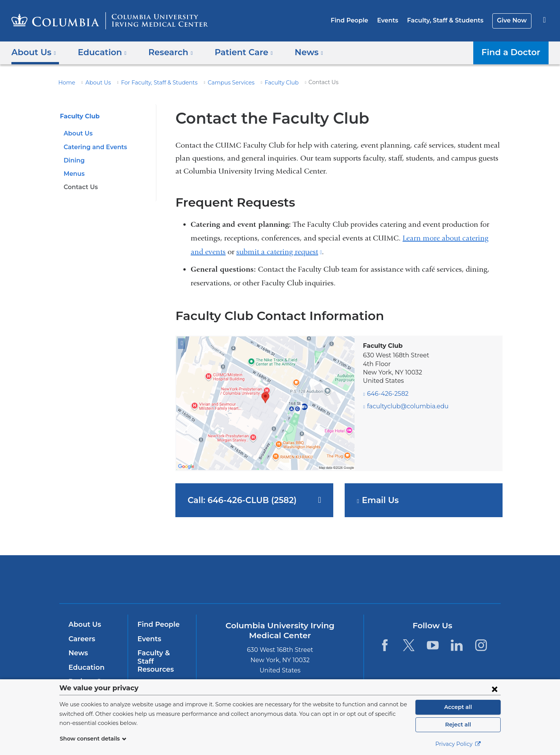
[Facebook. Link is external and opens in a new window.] (384, 645)
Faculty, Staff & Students (449, 20)
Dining (73, 160)
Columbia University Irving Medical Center (231, 579)
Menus (73, 174)
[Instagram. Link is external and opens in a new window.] (481, 645)
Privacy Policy (458, 744)
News (77, 653)
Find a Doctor (513, 52)
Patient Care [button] (235, 52)
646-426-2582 (386, 394)
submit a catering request (279, 252)
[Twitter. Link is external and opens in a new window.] (409, 645)
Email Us (383, 500)
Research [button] (165, 52)
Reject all (458, 725)
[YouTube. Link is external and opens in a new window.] (433, 645)
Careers (81, 639)
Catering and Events (93, 147)
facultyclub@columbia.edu (403, 406)
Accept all (458, 707)
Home (65, 83)
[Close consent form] (495, 689)
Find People (359, 20)
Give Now (513, 20)
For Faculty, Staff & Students (150, 83)
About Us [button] (34, 52)
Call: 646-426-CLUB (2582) (239, 500)
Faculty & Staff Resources (161, 657)
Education (85, 667)
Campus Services (217, 83)
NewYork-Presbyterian (335, 584)
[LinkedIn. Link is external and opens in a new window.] (457, 645)
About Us (94, 83)
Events (395, 20)
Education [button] (99, 52)
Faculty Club (264, 83)
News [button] (296, 52)
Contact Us (80, 187)
